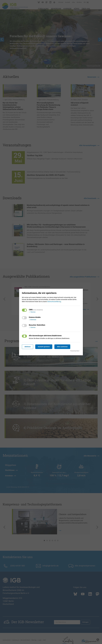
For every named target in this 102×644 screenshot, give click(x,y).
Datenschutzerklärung (54, 302)
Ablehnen (28, 347)
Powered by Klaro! (75, 351)
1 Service (32, 312)
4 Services (32, 320)
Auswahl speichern (44, 347)
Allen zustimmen (63, 347)
